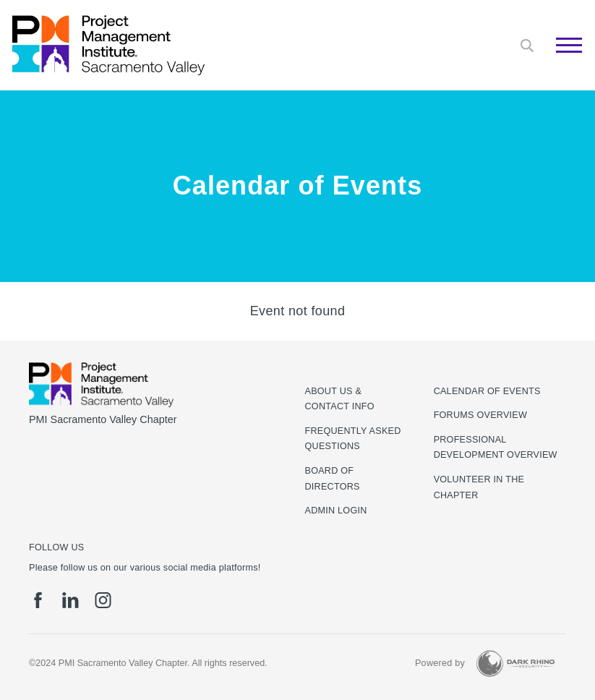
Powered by (440, 663)
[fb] (38, 600)
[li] (70, 600)
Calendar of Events (487, 391)
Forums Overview (481, 415)
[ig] (103, 600)
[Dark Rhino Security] (515, 663)
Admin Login (336, 511)
